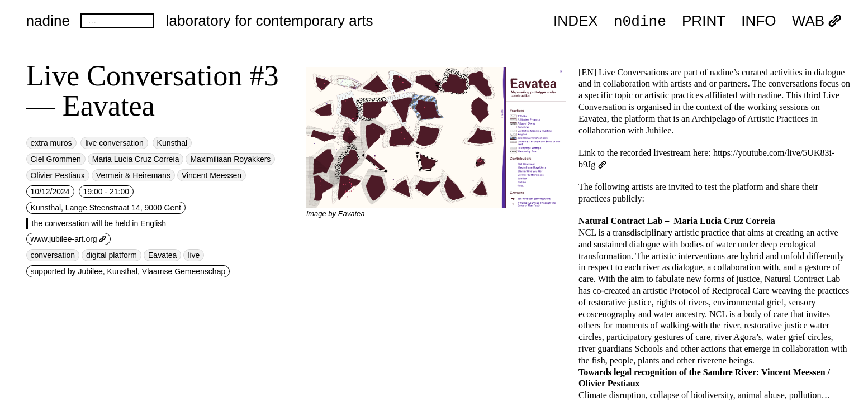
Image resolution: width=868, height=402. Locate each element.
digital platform (112, 255)
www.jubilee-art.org (69, 239)
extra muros (51, 143)
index (576, 21)
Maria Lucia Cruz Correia (136, 159)
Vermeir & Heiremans (133, 175)
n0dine (640, 21)
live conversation (114, 143)
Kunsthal (172, 143)
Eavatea (162, 255)
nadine (48, 21)
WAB (817, 21)
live (194, 255)
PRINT (704, 21)
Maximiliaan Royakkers (230, 159)
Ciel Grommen (56, 159)
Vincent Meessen (212, 175)
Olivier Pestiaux (58, 175)
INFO (758, 21)
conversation (53, 255)
